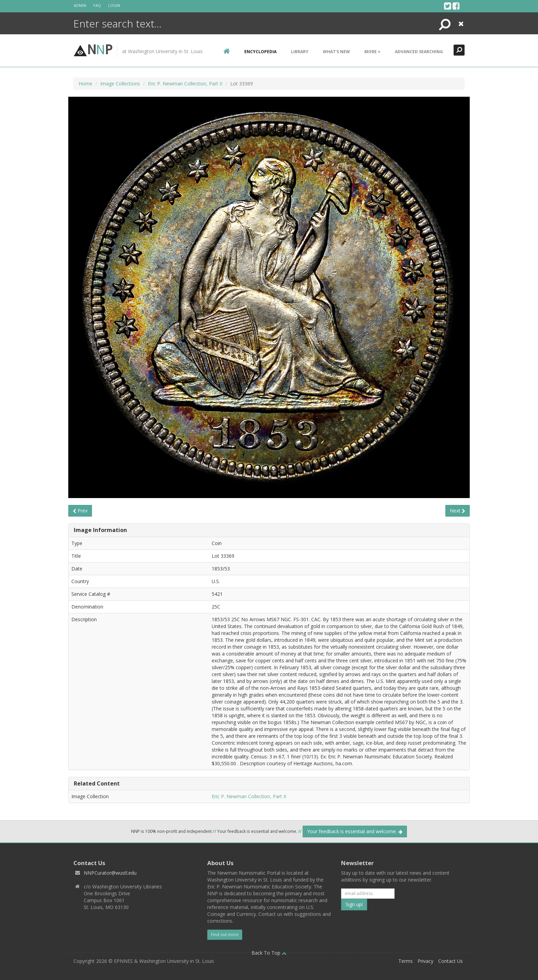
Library (300, 52)
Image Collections (120, 84)
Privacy (425, 961)
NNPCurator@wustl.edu (110, 873)
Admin (80, 5)
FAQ (97, 5)
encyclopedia (260, 52)
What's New (336, 52)
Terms (406, 961)
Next (458, 511)
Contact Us (451, 961)
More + (372, 52)
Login (114, 5)
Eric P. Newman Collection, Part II (185, 84)
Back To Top (269, 953)
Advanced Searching (419, 52)
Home (85, 84)
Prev (80, 511)
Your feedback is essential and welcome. (355, 831)
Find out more (225, 935)
